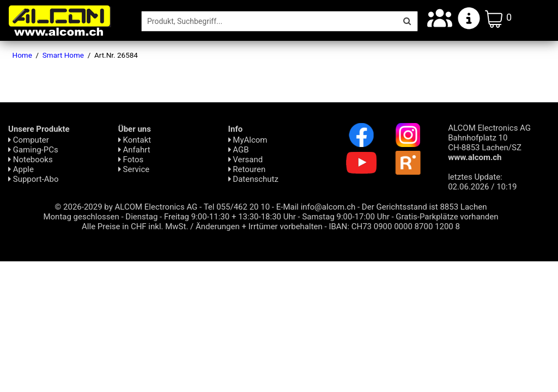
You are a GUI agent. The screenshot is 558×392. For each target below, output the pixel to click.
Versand (246, 160)
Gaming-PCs (33, 150)
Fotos (131, 160)
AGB (239, 150)
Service (134, 169)
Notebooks (31, 160)
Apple (21, 169)
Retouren (247, 169)
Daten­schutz (253, 179)
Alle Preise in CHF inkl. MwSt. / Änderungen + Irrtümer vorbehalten (202, 226)
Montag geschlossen (81, 217)
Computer (29, 140)
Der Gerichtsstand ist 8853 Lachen (424, 207)
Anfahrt (134, 150)
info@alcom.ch (328, 207)
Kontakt (135, 140)
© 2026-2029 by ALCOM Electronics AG (126, 207)
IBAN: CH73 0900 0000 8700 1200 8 (394, 226)
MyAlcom (248, 140)
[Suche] (269, 21)
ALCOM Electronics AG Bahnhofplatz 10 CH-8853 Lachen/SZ (489, 143)
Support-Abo (34, 179)
